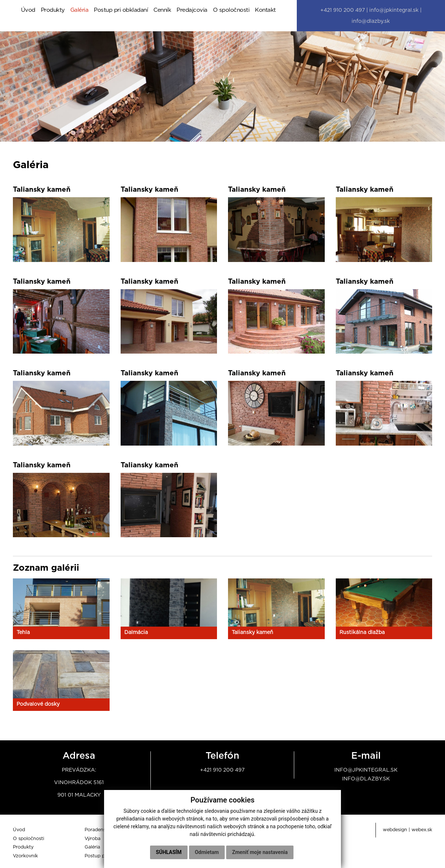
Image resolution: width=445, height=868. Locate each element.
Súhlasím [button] (169, 852)
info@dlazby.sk (366, 781)
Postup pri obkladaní (121, 11)
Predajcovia (192, 11)
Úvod (28, 11)
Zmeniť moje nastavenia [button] (260, 852)
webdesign (395, 832)
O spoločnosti (231, 11)
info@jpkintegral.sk (366, 772)
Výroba (92, 841)
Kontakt (265, 11)
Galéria (79, 11)
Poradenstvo (99, 832)
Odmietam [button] (207, 852)
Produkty (53, 11)
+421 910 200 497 (222, 772)
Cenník (162, 11)
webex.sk (422, 832)
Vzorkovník (25, 858)
